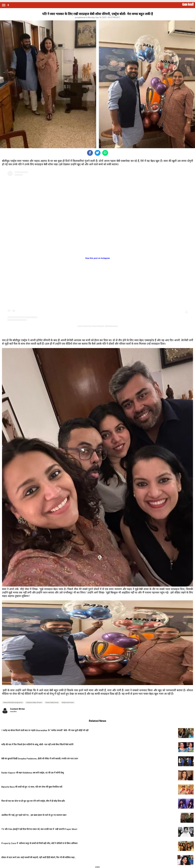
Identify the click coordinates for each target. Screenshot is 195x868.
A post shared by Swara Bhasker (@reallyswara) (97, 326)
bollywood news (68, 702)
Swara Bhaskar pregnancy (13, 702)
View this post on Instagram (98, 258)
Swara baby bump (52, 702)
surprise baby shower (34, 702)
